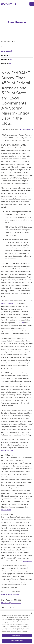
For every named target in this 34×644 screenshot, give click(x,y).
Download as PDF (26, 130)
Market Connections (9, 304)
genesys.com (27, 561)
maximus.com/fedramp (10, 450)
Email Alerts (5, 64)
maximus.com (6, 510)
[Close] (32, 614)
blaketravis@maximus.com (11, 603)
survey (21, 323)
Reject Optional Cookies (17, 641)
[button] (32, 4)
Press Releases (6, 51)
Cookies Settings (17, 636)
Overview (4, 47)
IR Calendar (5, 55)
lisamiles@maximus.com (10, 595)
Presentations (6, 59)
